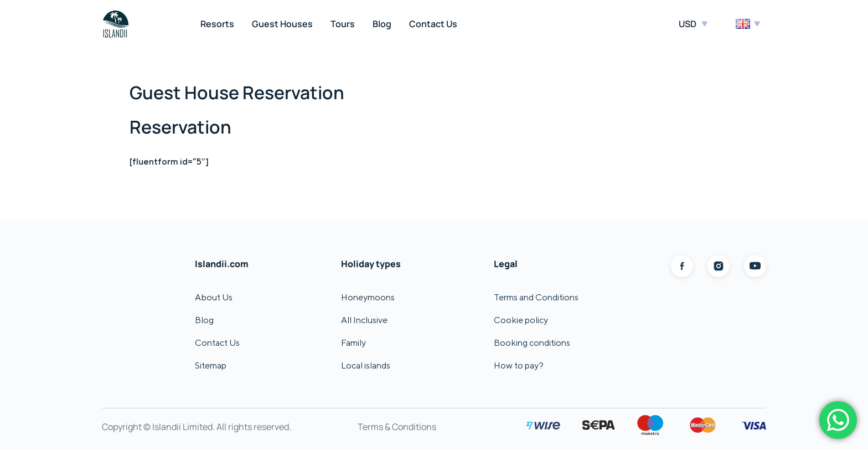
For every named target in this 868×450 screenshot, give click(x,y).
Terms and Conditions (536, 297)
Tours (343, 24)
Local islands (366, 365)
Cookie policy (521, 320)
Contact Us (433, 24)
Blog (382, 24)
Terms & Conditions (397, 427)
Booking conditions (532, 343)
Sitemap (211, 365)
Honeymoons (368, 297)
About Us (214, 297)
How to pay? (519, 365)
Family (353, 343)
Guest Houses (282, 24)
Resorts (217, 24)
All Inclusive (364, 320)
